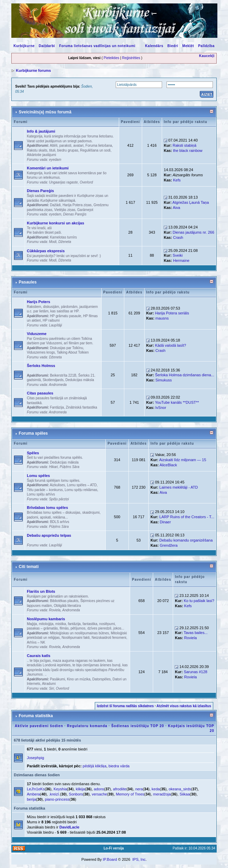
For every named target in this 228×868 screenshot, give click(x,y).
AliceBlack (168, 465)
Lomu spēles (38, 476)
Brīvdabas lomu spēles (47, 508)
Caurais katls (38, 656)
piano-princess (57, 799)
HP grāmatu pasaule (65, 316)
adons (99, 789)
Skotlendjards (53, 380)
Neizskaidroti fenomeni (109, 638)
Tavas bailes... (196, 633)
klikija (81, 789)
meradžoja (162, 794)
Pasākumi (57, 679)
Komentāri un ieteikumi (48, 168)
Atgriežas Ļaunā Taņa (191, 202)
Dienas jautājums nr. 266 (193, 232)
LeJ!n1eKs (36, 789)
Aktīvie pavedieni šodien (39, 726)
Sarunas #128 (196, 672)
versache (99, 794)
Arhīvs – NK (36, 642)
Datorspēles (101, 679)
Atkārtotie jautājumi (41, 155)
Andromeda (58, 385)
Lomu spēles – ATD (82, 485)
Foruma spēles (33, 433)
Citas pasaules (40, 393)
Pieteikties (112, 58)
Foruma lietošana (99, 146)
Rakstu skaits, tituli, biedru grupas (53, 150)
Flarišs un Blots (41, 591)
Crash (178, 237)
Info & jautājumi (41, 131)
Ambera (33, 794)
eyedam (55, 160)
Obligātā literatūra (67, 606)
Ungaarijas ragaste (64, 182)
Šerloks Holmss (41, 366)
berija (31, 799)
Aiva (176, 208)
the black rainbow (188, 151)
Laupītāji (56, 325)
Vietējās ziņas (65, 210)
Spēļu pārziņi (59, 499)
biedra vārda (119, 766)
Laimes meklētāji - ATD (179, 487)
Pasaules (28, 282)
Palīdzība (206, 46)
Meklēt (188, 46)
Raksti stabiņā (185, 145)
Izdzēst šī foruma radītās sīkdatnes (125, 706)
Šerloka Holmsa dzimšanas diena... (184, 375)
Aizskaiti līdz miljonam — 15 (183, 460)
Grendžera (169, 545)
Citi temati (29, 567)
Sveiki (178, 255)
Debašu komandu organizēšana (186, 540)
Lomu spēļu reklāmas (81, 490)
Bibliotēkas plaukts (64, 601)
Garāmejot (85, 210)
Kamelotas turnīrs (63, 237)
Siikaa (185, 794)
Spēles (33, 453)
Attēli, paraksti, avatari (67, 146)
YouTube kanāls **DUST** (177, 402)
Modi (53, 242)
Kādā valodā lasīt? (170, 345)
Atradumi (49, 684)
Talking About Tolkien (73, 352)
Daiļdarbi (47, 46)
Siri (52, 688)
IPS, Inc (139, 859)
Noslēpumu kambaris (46, 619)
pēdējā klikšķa (95, 766)
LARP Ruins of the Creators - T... (187, 517)
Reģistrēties (131, 58)
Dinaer (165, 522)
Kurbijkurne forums (33, 70)
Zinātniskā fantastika (82, 407)
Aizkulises (57, 485)
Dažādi (55, 205)
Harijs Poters (38, 302)
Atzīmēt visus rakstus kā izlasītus (184, 706)
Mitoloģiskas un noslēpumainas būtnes (79, 633)
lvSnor (161, 408)
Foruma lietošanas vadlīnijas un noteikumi (97, 46)
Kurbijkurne (24, 46)
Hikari (54, 467)
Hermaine (181, 260)
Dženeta (65, 242)
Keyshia (60, 789)
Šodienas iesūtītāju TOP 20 (138, 726)
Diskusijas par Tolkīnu (66, 348)
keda (156, 789)
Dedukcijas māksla (80, 380)
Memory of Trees (130, 794)
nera (139, 789)
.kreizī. (54, 794)
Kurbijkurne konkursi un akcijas (55, 223)
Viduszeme (37, 334)
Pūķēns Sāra (70, 467)
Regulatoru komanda (87, 726)
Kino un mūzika (79, 679)
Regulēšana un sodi (95, 150)
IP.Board (110, 859)
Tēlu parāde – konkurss (45, 490)
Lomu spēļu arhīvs (41, 494)
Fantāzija (57, 407)
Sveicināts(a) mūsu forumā (45, 112)
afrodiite (120, 789)
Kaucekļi (207, 56)
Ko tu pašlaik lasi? (199, 601)
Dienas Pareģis (40, 191)
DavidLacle (69, 827)
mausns (162, 318)
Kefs (177, 180)
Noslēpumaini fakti (76, 638)
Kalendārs (154, 46)
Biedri (173, 46)
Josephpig (35, 758)
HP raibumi (51, 320)
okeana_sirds (180, 789)
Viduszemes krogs (41, 352)
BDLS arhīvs (59, 522)
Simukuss (164, 380)
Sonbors (76, 794)
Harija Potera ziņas (77, 205)
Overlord (86, 182)
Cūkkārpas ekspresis (46, 251)
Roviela (55, 610)
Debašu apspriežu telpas (49, 535)
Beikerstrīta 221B (63, 375)
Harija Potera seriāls (172, 313)
